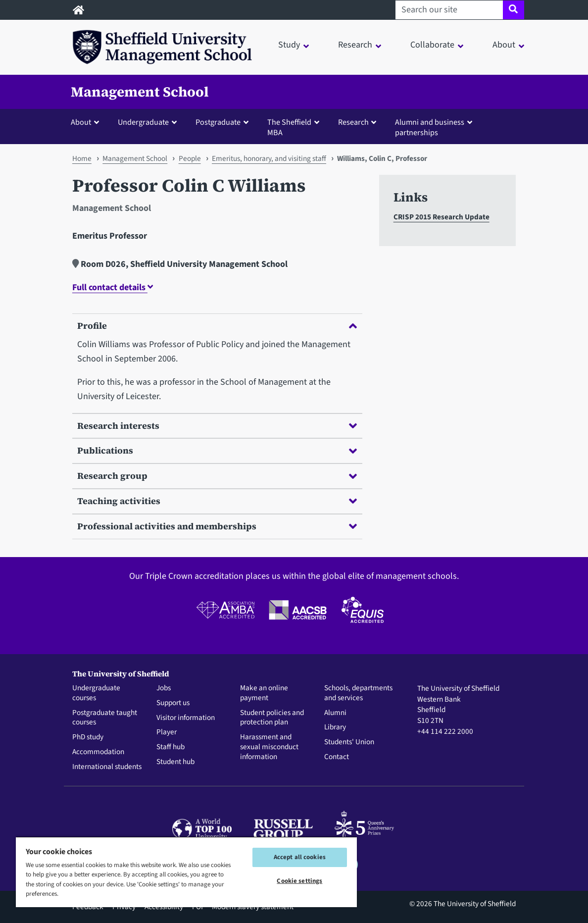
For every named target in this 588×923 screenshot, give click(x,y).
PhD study (88, 737)
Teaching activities (217, 501)
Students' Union (349, 742)
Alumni (335, 713)
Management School (140, 92)
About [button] (504, 45)
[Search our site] (449, 10)
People (190, 158)
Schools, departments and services (358, 693)
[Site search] (514, 10)
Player (167, 732)
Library (335, 727)
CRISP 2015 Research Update (441, 217)
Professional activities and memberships (217, 526)
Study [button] (289, 45)
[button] (87, 122)
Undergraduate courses (96, 693)
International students (107, 767)
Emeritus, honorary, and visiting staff (269, 158)
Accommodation (98, 752)
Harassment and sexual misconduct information (269, 747)
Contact (337, 757)
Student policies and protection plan (272, 718)
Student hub (175, 762)
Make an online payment (264, 693)
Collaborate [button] (432, 45)
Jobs (164, 688)
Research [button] (355, 45)
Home (82, 158)
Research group (217, 476)
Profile (217, 326)
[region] (186, 872)
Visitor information (186, 718)
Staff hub (171, 747)
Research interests (217, 426)
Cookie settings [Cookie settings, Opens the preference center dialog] (299, 881)
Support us (173, 703)
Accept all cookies (300, 857)
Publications (217, 450)
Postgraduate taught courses (105, 718)
